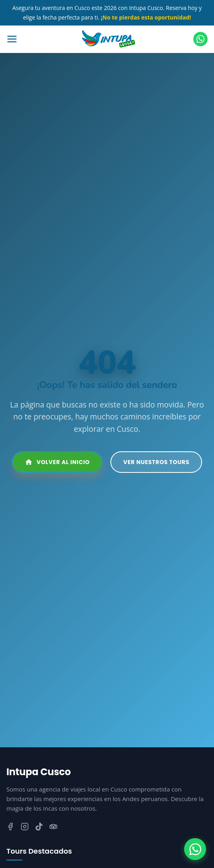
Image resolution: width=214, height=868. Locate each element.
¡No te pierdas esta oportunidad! (146, 17)
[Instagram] (25, 828)
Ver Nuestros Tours (156, 462)
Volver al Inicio (57, 462)
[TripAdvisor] (53, 828)
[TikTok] (39, 828)
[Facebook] (10, 828)
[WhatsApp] (195, 849)
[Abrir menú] (31, 39)
